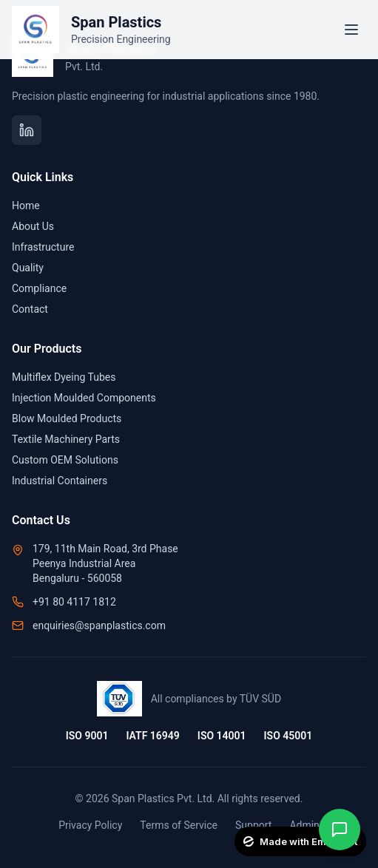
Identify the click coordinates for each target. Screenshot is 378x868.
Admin (304, 825)
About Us (33, 226)
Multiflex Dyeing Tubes (64, 377)
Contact (30, 309)
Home (26, 206)
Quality (28, 268)
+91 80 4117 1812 (74, 602)
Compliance (39, 288)
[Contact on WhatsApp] (340, 830)
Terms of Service (179, 825)
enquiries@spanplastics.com (99, 625)
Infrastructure (43, 247)
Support (253, 825)
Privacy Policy (90, 825)
